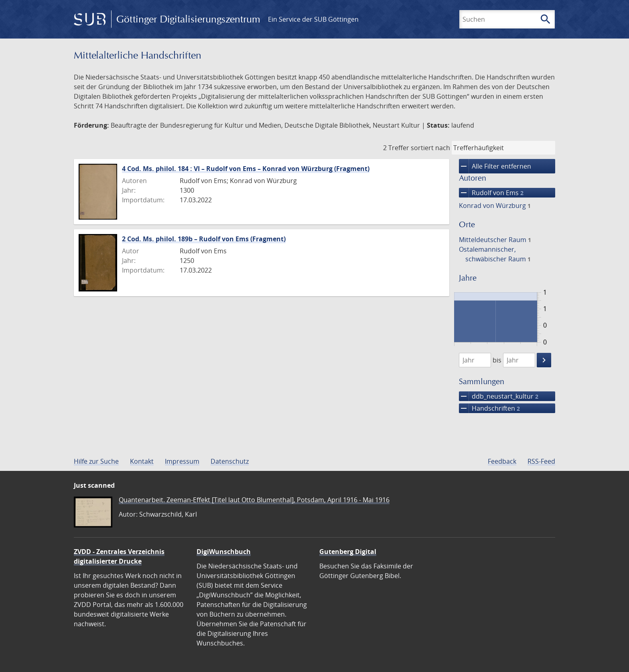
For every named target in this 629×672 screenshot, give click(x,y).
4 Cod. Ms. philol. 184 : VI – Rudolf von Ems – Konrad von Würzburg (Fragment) (246, 169)
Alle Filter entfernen (495, 166)
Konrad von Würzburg (495, 206)
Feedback (502, 461)
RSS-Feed (541, 461)
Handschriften (489, 408)
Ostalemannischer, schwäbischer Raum (495, 254)
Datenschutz (230, 461)
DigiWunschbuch (224, 552)
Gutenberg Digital (348, 552)
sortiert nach (430, 148)
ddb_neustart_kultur (499, 396)
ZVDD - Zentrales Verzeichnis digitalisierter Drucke (119, 556)
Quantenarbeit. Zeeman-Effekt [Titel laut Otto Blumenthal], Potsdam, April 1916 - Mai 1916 (254, 500)
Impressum (182, 461)
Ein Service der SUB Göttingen (313, 19)
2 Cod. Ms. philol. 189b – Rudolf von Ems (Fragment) (204, 239)
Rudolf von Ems (491, 193)
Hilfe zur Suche (96, 461)
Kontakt (142, 461)
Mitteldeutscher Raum (495, 240)
